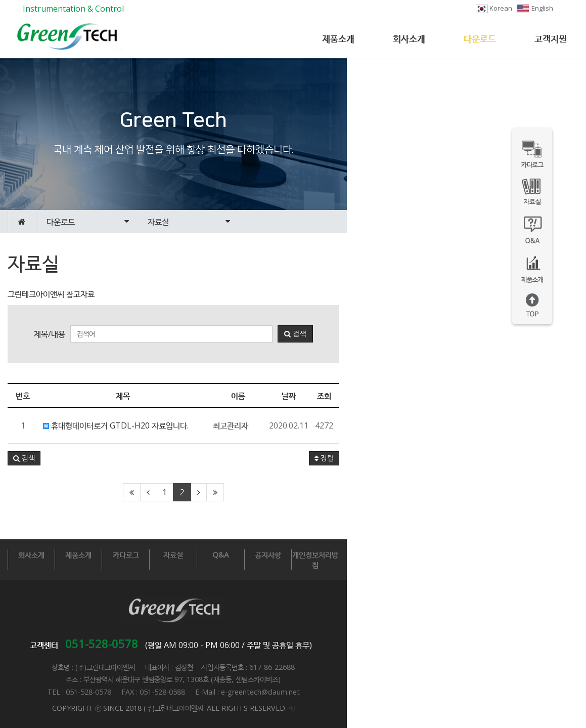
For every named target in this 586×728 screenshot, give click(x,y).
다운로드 (480, 38)
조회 (563, 396)
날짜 (528, 396)
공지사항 (456, 554)
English (535, 8)
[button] (24, 458)
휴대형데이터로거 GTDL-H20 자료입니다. (116, 425)
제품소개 (338, 38)
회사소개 (409, 38)
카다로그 (211, 554)
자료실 (292, 554)
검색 (415, 334)
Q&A (374, 554)
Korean (494, 8)
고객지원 (551, 38)
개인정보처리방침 (537, 554)
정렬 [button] (563, 458)
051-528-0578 (221, 633)
